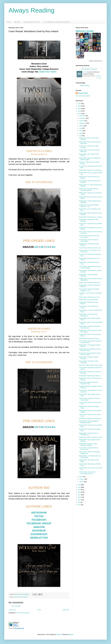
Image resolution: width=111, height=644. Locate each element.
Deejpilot (59, 634)
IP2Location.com (19, 628)
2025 (79, 106)
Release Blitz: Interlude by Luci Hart (89, 297)
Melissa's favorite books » (96, 61)
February (82, 479)
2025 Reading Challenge (89, 69)
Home (9, 22)
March (81, 477)
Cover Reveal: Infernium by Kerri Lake (90, 248)
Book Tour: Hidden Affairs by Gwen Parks (91, 365)
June (81, 131)
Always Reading (31, 10)
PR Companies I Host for (32, 22)
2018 (79, 492)
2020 (79, 487)
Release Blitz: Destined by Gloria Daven (90, 419)
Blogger (71, 634)
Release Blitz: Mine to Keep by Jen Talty (90, 437)
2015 (79, 500)
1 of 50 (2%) (98, 76)
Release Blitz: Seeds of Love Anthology (90, 170)
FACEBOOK (39, 520)
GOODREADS (39, 534)
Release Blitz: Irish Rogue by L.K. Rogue (91, 217)
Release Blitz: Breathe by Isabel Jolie (90, 283)
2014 (79, 502)
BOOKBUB (39, 531)
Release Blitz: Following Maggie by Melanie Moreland (89, 422)
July (81, 128)
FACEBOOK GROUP (39, 523)
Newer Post (12, 610)
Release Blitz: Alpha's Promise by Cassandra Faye (88, 383)
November (82, 118)
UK (42, 247)
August (81, 126)
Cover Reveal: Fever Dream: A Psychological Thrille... (88, 473)
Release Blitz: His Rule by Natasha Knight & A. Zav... (89, 206)
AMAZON (39, 527)
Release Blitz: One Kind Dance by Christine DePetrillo (89, 190)
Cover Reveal (17, 597)
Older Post (66, 610)
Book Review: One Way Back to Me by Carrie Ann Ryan (90, 354)
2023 (79, 111)
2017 (79, 495)
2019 (79, 490)
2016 (79, 497)
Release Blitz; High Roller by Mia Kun (90, 376)
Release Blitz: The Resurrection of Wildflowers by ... (89, 434)
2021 (79, 485)
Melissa (85, 72)
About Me (17, 22)
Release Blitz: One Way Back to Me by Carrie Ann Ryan (90, 350)
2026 (79, 104)
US (36, 247)
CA (48, 247)
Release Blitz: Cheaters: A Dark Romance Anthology (88, 445)
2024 (79, 109)
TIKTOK (39, 516)
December (82, 116)
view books (99, 78)
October (82, 121)
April (81, 136)
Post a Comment (16, 606)
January (82, 482)
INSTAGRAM (39, 513)
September (83, 123)
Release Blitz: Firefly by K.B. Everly (89, 338)
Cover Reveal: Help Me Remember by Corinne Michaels (90, 267)
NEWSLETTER (39, 538)
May (81, 133)
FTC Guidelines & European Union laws (57, 22)
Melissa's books (85, 31)
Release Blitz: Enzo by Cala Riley (88, 300)
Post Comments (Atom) (23, 613)
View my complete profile (83, 96)
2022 (79, 114)
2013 (79, 505)
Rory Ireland (24, 597)
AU (54, 247)
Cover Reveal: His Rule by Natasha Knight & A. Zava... (89, 290)
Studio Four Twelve (48, 72)
